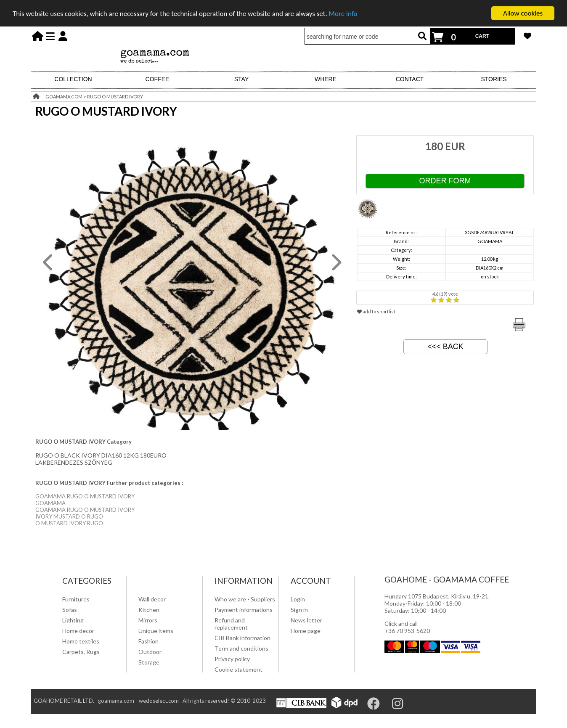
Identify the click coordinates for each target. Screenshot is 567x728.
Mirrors (148, 620)
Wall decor (152, 599)
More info (343, 13)
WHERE (326, 79)
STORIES (494, 79)
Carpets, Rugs (81, 652)
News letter (306, 620)
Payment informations (244, 610)
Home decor (78, 631)
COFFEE (158, 79)
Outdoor (150, 652)
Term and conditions (241, 648)
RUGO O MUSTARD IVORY (115, 97)
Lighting (73, 620)
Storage (149, 662)
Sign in (299, 610)
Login (298, 599)
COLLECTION (73, 79)
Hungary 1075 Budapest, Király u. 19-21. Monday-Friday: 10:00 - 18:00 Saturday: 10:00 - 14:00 (437, 603)
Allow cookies (523, 13)
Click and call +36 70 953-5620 (407, 627)
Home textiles (81, 641)
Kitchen (149, 610)
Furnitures (76, 599)
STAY (242, 79)
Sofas (70, 610)
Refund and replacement (231, 624)
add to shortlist (376, 311)
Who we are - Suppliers (245, 599)
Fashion (148, 641)
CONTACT (410, 79)
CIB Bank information (242, 638)
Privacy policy (232, 659)
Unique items (156, 631)
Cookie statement (238, 669)
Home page (306, 631)
